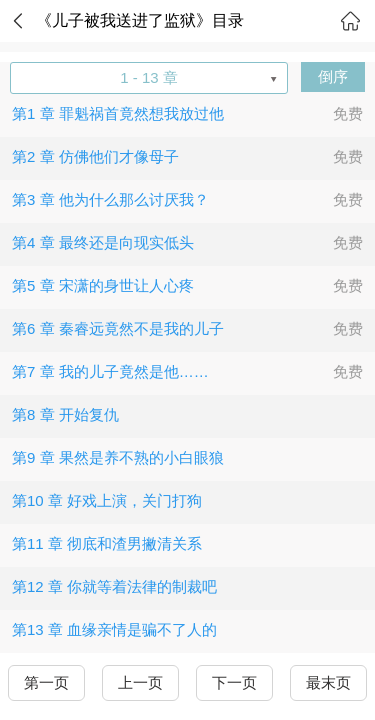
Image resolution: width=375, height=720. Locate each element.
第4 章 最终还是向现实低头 (103, 242)
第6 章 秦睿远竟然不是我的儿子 (118, 328)
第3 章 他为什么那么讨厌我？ (110, 199)
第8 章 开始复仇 (65, 414)
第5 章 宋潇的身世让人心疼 (103, 285)
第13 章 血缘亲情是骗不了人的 (114, 629)
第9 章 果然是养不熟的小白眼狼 (118, 457)
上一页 (140, 682)
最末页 (328, 682)
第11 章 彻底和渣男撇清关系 (107, 543)
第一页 (46, 682)
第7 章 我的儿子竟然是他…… (110, 371)
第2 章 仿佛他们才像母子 (95, 156)
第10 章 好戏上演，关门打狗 (107, 500)
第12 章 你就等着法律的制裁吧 (114, 586)
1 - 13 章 (149, 77)
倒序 (333, 76)
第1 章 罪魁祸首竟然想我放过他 (118, 113)
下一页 (234, 682)
